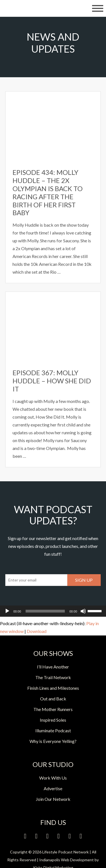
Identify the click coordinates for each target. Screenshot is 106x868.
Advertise (53, 788)
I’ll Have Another (53, 667)
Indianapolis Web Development (66, 860)
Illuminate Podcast (53, 730)
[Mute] (83, 611)
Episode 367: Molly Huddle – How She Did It (52, 381)
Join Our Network (53, 799)
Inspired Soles (53, 720)
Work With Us (53, 778)
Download (37, 631)
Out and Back (53, 699)
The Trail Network (53, 677)
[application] (53, 611)
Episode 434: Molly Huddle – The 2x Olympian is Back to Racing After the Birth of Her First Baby (48, 192)
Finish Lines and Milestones (53, 688)
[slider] (45, 611)
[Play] (7, 611)
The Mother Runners (53, 709)
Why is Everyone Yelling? (53, 741)
